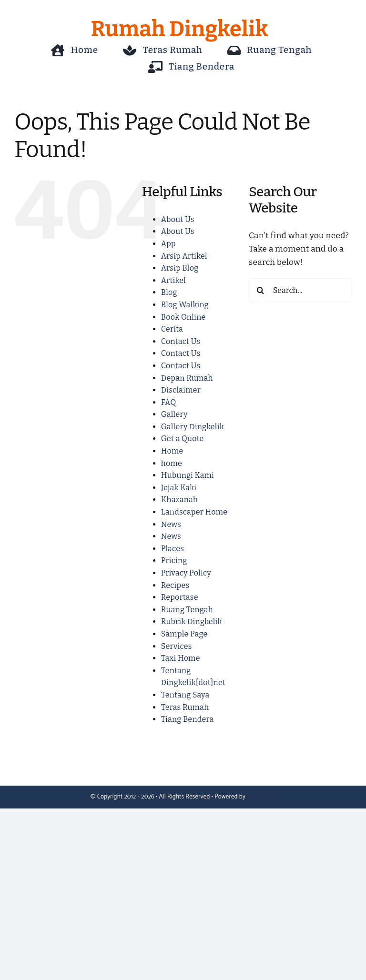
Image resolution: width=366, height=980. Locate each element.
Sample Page (184, 634)
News (171, 524)
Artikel (173, 280)
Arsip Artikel (184, 256)
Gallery (174, 414)
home (172, 463)
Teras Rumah (185, 707)
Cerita (172, 329)
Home (172, 451)
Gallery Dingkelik (193, 427)
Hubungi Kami (188, 475)
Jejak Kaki (179, 488)
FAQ (169, 402)
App (168, 244)
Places (173, 549)
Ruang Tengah (187, 610)
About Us (178, 219)
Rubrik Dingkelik (192, 621)
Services (177, 646)
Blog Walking (185, 305)
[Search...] (300, 290)
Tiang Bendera (188, 719)
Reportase (180, 597)
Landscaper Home (194, 512)
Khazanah (179, 500)
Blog (169, 292)
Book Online (183, 317)
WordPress (261, 797)
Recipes (175, 585)
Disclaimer (181, 390)
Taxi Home (181, 658)
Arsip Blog (180, 268)
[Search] (261, 290)
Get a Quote (183, 439)
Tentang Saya (185, 695)
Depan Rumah (187, 378)
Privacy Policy (186, 573)
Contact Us (181, 341)
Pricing (174, 561)
